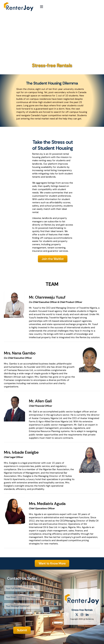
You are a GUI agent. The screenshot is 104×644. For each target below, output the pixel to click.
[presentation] (24, 619)
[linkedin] (87, 615)
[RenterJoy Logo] (19, 3)
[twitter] (77, 615)
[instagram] (82, 615)
